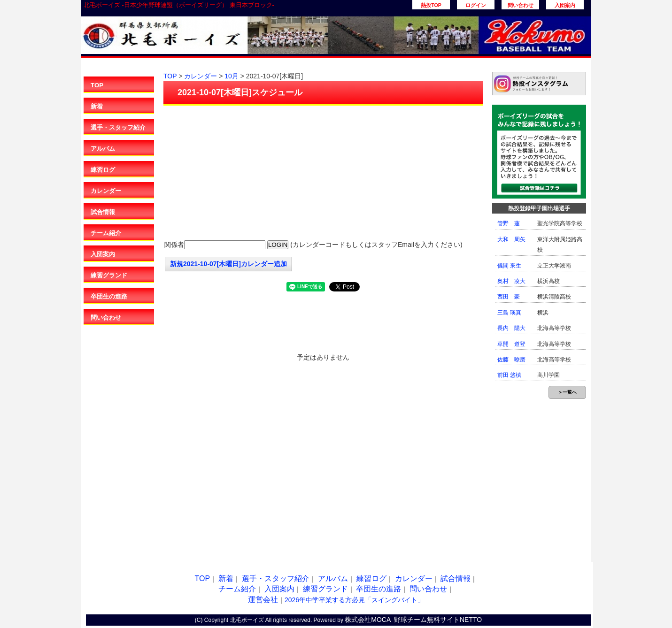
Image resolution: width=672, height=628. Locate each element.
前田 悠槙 (509, 375)
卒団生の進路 (109, 296)
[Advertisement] (323, 174)
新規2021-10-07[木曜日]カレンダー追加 (228, 264)
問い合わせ (521, 5)
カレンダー (106, 191)
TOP (97, 85)
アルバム (103, 149)
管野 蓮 (509, 223)
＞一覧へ (567, 392)
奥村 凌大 (511, 281)
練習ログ (103, 170)
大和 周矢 (511, 239)
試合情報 (103, 212)
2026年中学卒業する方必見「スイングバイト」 (354, 600)
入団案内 (565, 5)
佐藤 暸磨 (511, 360)
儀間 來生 (509, 266)
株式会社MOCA (368, 620)
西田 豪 (509, 297)
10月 (232, 76)
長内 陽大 (511, 328)
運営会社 (263, 600)
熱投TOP (431, 5)
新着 (97, 106)
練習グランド (109, 275)
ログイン (476, 5)
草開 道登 (511, 344)
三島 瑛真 (509, 313)
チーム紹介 (106, 233)
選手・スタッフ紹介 (118, 127)
